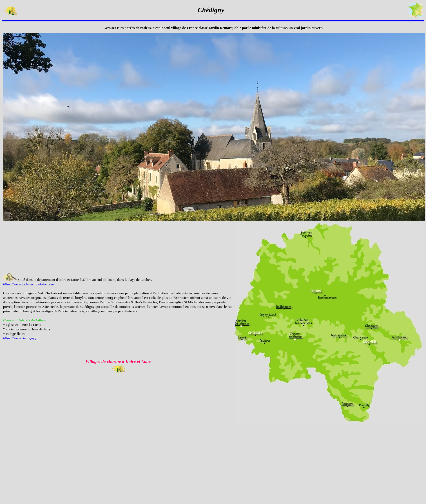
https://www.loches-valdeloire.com (28, 284)
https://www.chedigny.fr (20, 338)
